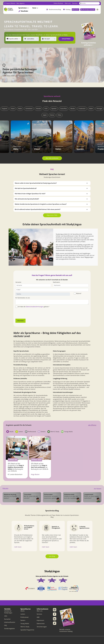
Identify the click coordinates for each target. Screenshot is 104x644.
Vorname (18, 282)
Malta (20, 109)
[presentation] (28, 314)
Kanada (38, 109)
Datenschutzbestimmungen (35, 307)
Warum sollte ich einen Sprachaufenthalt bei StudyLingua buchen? (36, 183)
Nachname (56, 282)
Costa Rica (63, 109)
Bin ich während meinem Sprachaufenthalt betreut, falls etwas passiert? (38, 209)
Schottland (29, 109)
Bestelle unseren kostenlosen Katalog (66, 630)
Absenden (20, 321)
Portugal (99, 109)
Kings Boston (35, 475)
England (5, 109)
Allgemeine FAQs (52, 215)
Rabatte (5, 489)
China (59, 115)
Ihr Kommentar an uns (23, 298)
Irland (13, 109)
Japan (45, 115)
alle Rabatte (98, 489)
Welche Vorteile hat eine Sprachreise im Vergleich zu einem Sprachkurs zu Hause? (41, 204)
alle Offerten (92, 425)
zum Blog (52, 556)
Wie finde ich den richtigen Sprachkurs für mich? (30, 194)
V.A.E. (46, 109)
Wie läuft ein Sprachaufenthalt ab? (26, 188)
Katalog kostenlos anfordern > (89, 44)
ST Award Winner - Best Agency (14, 3)
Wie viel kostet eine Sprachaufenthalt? (27, 199)
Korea (52, 115)
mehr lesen (18, 547)
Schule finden (66, 39)
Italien (91, 109)
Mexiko (73, 109)
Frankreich (82, 109)
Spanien (54, 109)
